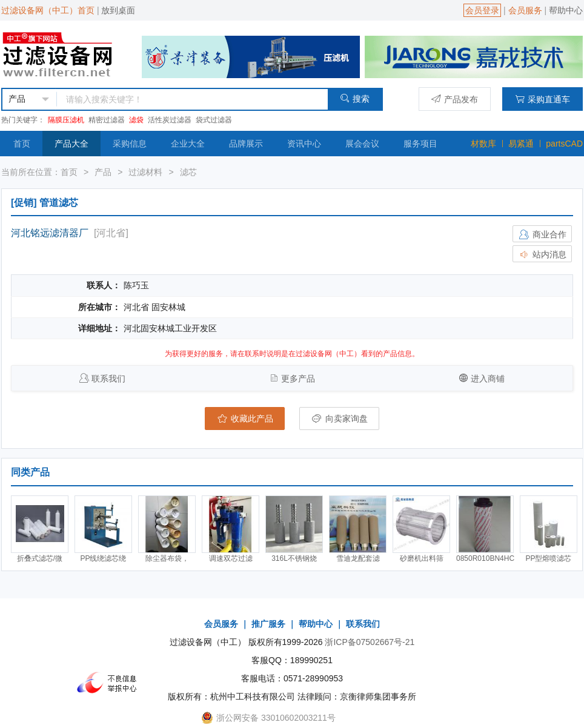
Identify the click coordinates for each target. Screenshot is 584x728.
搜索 (355, 98)
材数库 (483, 144)
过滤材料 (145, 172)
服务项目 (420, 144)
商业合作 (542, 234)
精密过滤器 (107, 120)
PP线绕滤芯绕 (103, 558)
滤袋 (136, 120)
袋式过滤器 (214, 120)
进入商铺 (488, 379)
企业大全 (188, 144)
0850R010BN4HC (485, 558)
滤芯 (188, 172)
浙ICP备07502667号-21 (370, 642)
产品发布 (455, 99)
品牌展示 (246, 144)
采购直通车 (543, 99)
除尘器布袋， (167, 558)
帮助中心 (566, 10)
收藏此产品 (245, 419)
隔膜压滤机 (66, 120)
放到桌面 (118, 10)
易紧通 (521, 144)
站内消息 (542, 254)
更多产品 (298, 379)
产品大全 (71, 144)
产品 (103, 172)
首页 (22, 144)
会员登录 (482, 10)
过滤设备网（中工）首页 (48, 10)
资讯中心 (304, 144)
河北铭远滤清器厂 (50, 233)
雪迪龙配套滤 (358, 558)
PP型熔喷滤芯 (548, 558)
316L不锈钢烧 (294, 558)
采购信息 (130, 144)
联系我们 (108, 379)
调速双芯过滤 (231, 558)
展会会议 (362, 144)
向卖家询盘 (339, 419)
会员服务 (525, 10)
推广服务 (268, 624)
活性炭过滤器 (170, 120)
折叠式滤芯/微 (40, 558)
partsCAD (564, 144)
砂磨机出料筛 (422, 558)
